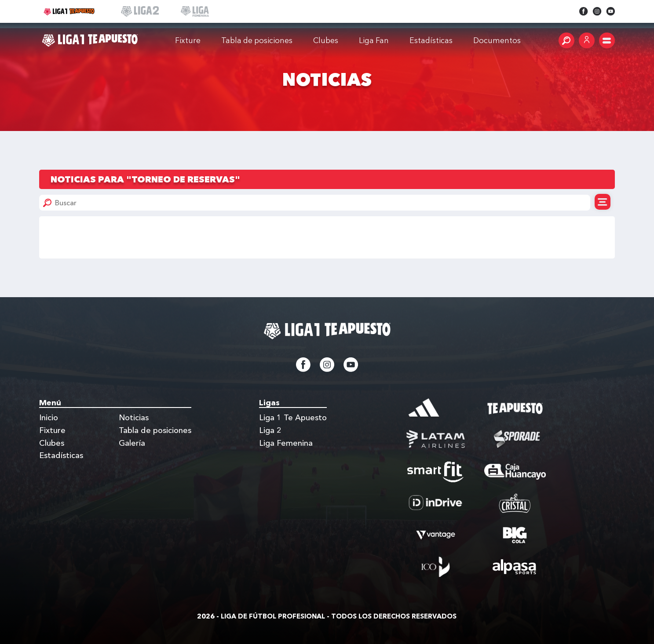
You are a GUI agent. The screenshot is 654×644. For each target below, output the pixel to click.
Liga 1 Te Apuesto (293, 418)
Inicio (49, 418)
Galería (132, 443)
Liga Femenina (286, 443)
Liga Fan (374, 40)
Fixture (188, 40)
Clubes (326, 40)
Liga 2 (270, 430)
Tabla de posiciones (257, 40)
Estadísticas (61, 455)
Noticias (134, 418)
